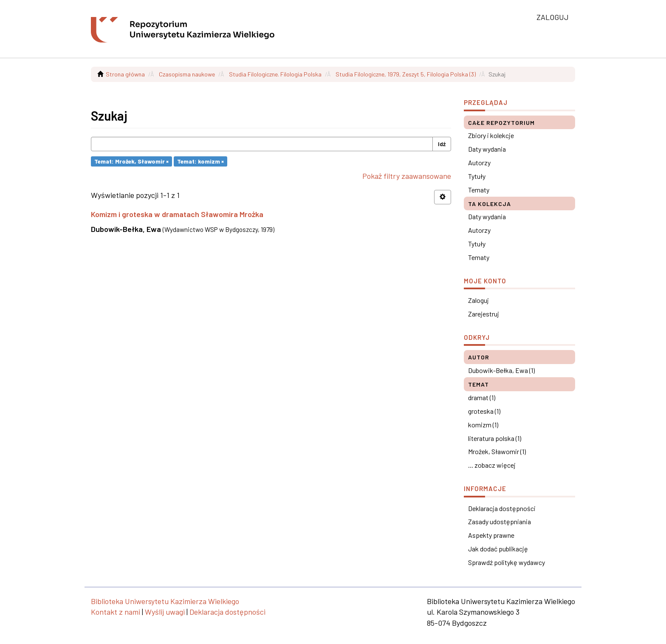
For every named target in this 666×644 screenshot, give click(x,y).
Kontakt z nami (116, 612)
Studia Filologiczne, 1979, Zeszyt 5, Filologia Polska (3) (406, 74)
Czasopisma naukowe (187, 74)
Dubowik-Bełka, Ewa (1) (501, 370)
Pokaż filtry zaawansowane (407, 176)
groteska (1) (484, 411)
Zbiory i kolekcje (491, 135)
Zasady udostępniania (499, 521)
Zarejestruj (484, 314)
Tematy (479, 190)
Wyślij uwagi (165, 612)
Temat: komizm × (200, 161)
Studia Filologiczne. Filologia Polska (275, 74)
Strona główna (125, 74)
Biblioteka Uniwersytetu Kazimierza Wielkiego (165, 601)
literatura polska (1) (495, 438)
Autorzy (479, 162)
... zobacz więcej (492, 465)
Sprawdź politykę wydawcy (507, 562)
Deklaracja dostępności (502, 508)
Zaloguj (478, 300)
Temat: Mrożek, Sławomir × (131, 161)
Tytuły (477, 176)
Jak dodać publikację (498, 549)
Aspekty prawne (491, 535)
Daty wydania (487, 149)
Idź (442, 144)
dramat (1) (482, 397)
